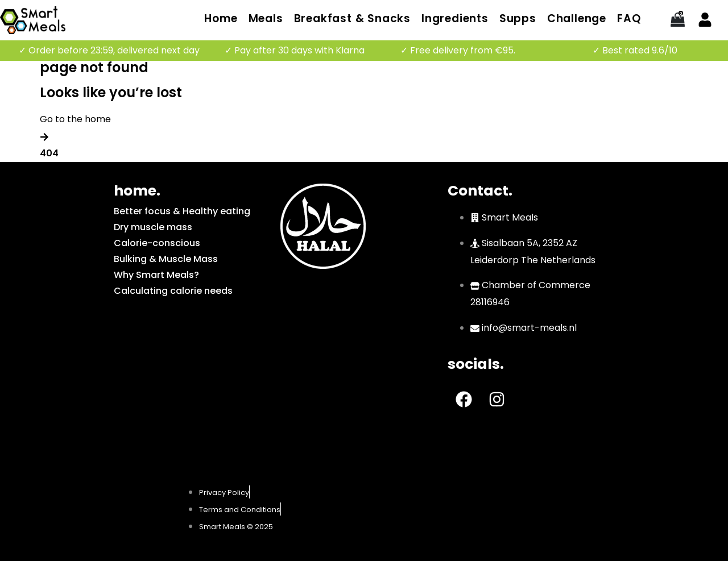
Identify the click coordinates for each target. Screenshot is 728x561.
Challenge (577, 18)
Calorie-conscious (157, 243)
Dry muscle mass (153, 227)
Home (221, 18)
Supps (518, 18)
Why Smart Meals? (156, 275)
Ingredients (455, 18)
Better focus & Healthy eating (182, 211)
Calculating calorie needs (173, 291)
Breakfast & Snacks (352, 18)
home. (137, 191)
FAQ (629, 18)
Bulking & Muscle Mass (166, 259)
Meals (266, 18)
